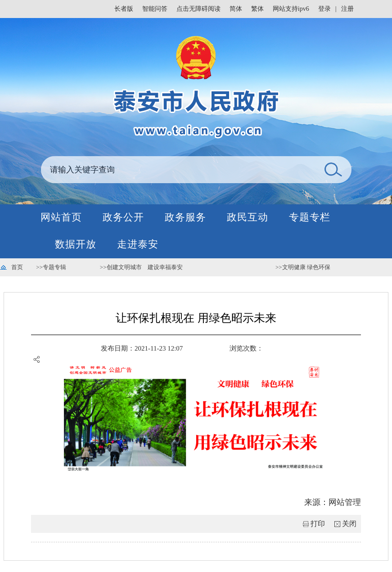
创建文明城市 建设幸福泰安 (145, 267)
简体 (236, 9)
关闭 (349, 524)
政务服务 (185, 217)
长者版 (124, 9)
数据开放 (76, 244)
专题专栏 (310, 217)
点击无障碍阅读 (198, 9)
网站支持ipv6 (291, 9)
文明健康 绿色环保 (306, 267)
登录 (324, 9)
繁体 (257, 9)
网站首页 (61, 217)
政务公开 (123, 217)
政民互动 (248, 217)
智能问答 (155, 9)
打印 (318, 524)
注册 (347, 9)
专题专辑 (54, 267)
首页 (17, 267)
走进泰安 (138, 244)
